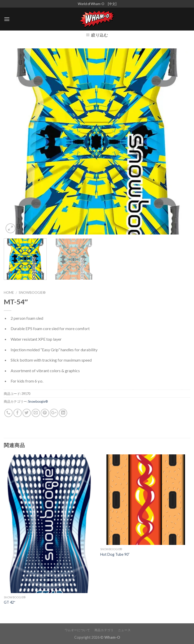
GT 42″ (9, 602)
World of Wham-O (91, 4)
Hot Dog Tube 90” (115, 554)
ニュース (124, 630)
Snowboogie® (32, 292)
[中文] (112, 4)
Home (9, 292)
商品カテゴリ (104, 630)
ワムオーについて (77, 630)
